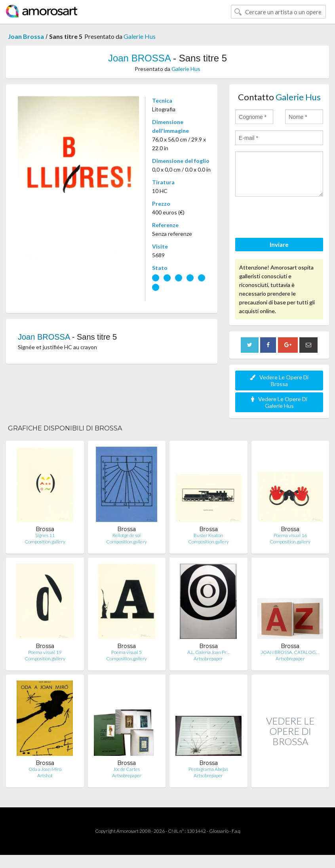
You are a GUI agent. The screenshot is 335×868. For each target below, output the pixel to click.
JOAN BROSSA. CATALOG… (290, 652)
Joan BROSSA (139, 58)
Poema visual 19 (45, 652)
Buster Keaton (208, 535)
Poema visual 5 (127, 652)
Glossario (219, 831)
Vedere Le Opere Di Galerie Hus (279, 402)
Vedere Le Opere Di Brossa (279, 380)
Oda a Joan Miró (45, 769)
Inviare (279, 245)
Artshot (45, 775)
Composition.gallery (45, 542)
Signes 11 (45, 535)
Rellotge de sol (127, 535)
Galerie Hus (140, 36)
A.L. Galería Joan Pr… (208, 652)
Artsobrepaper (208, 659)
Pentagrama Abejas (208, 769)
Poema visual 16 (290, 535)
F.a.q (236, 831)
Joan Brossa (26, 36)
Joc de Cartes (127, 769)
